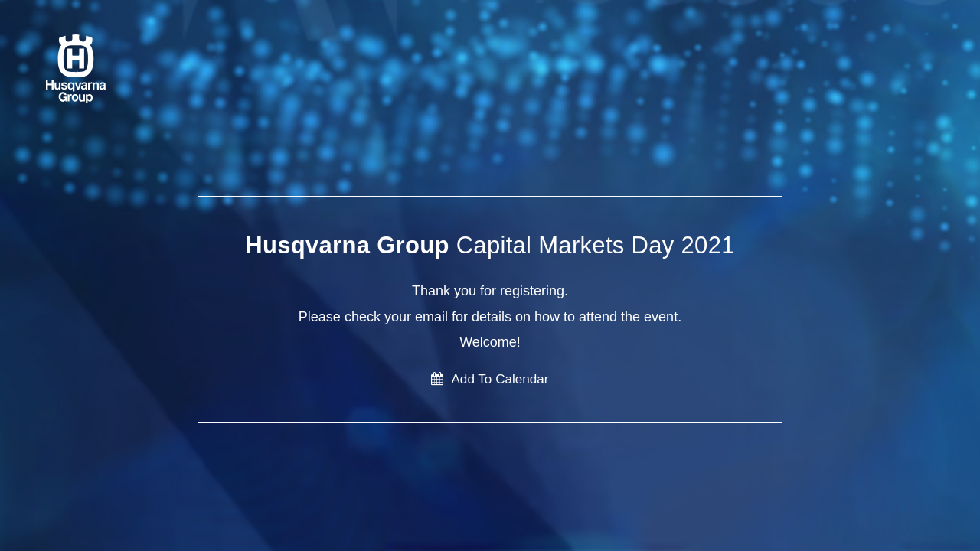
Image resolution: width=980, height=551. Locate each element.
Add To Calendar (490, 379)
